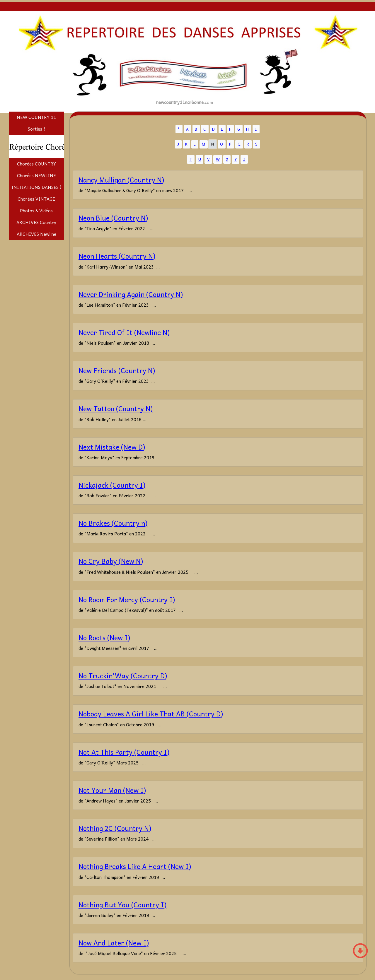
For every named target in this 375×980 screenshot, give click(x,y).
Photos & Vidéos (36, 211)
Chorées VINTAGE (36, 199)
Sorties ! (36, 129)
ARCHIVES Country (36, 222)
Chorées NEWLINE (36, 175)
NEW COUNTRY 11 (36, 117)
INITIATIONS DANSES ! (36, 187)
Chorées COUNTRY (36, 164)
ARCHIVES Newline (36, 234)
